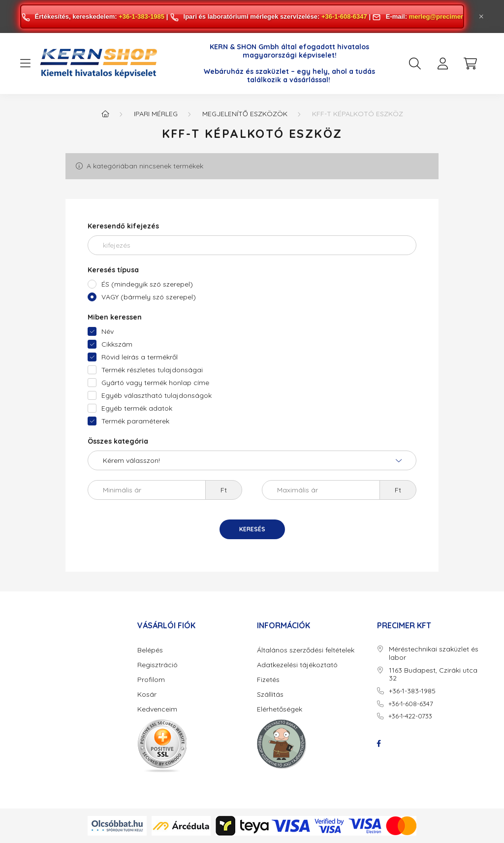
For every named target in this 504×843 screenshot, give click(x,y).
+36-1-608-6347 (344, 16)
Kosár (147, 695)
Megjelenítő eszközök (245, 114)
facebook (379, 744)
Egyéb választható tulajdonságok (157, 395)
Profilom (151, 680)
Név (108, 331)
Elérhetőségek (280, 709)
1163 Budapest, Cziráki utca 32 (433, 675)
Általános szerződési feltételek (306, 650)
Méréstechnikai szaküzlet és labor (434, 653)
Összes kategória (118, 441)
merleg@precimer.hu (441, 16)
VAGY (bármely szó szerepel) (149, 297)
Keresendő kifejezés (123, 226)
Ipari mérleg (156, 114)
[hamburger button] (25, 64)
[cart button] (470, 64)
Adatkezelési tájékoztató (297, 665)
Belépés (150, 650)
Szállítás (270, 695)
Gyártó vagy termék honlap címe (155, 383)
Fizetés (268, 680)
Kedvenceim (157, 709)
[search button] (415, 64)
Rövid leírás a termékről (140, 357)
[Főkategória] (105, 114)
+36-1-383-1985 (142, 16)
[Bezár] (481, 17)
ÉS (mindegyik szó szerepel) (147, 284)
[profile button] (442, 64)
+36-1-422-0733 (410, 716)
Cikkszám (117, 344)
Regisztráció (157, 665)
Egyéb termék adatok (137, 408)
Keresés (252, 529)
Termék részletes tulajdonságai (152, 370)
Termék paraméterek (135, 421)
